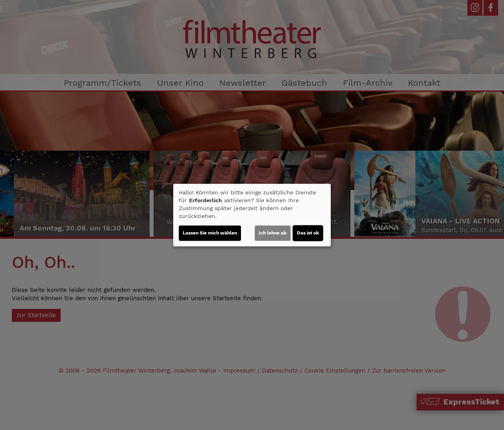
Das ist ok (308, 233)
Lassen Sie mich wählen (210, 233)
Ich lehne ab (273, 233)
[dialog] (252, 215)
